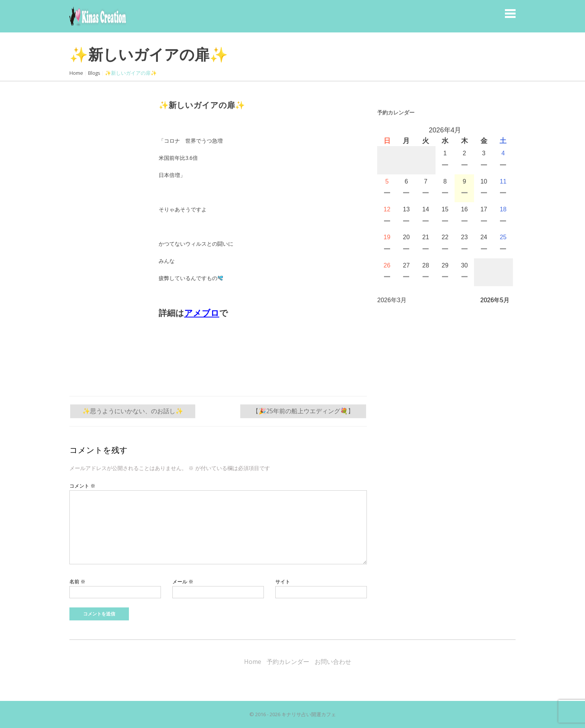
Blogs (94, 73)
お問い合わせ (333, 662)
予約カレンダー (288, 662)
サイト (283, 581)
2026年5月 (495, 300)
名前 (77, 581)
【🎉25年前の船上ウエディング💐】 (303, 411)
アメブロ (202, 313)
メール (183, 581)
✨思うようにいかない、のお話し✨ (133, 411)
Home (76, 73)
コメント (82, 486)
